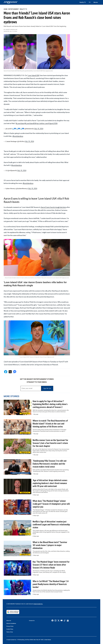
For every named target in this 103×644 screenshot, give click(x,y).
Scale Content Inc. (38, 604)
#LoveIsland (20, 123)
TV (90, 2)
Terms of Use (10, 632)
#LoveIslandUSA (31, 123)
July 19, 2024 (39, 129)
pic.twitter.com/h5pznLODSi (47, 123)
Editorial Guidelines (11, 623)
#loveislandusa (18, 136)
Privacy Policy (10, 626)
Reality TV (83, 2)
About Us (9, 621)
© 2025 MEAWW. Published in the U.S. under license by (20, 604)
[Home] (11, 2)
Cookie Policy (10, 629)
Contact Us (32, 621)
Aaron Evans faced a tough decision (53, 207)
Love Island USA (33, 75)
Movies (96, 2)
